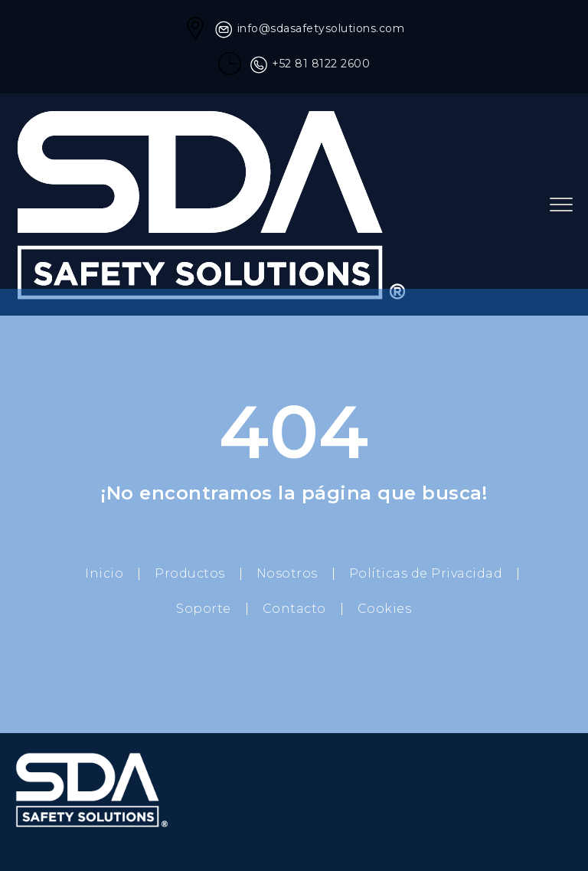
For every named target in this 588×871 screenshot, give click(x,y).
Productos (190, 573)
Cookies (385, 609)
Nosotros (287, 573)
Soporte (204, 609)
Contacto (294, 609)
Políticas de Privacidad (426, 573)
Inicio (104, 573)
